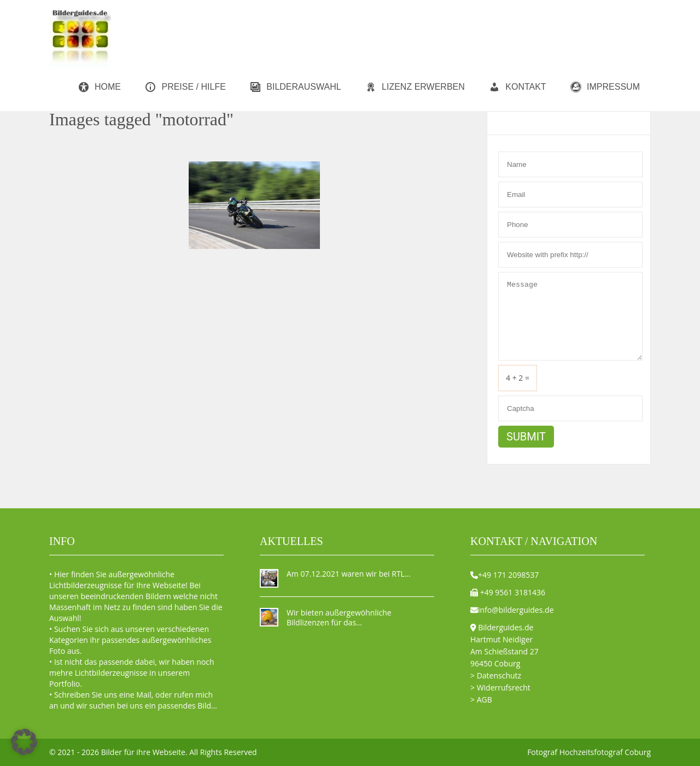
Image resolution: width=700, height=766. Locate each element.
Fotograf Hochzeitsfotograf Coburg (589, 752)
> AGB (481, 700)
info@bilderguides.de (516, 610)
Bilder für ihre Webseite (143, 752)
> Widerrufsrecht (500, 687)
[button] (24, 742)
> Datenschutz (496, 675)
